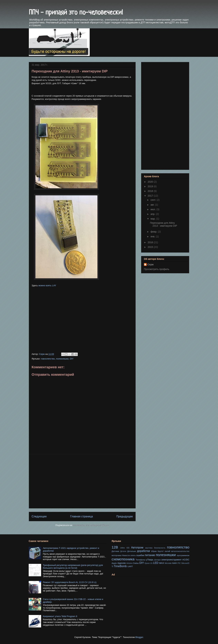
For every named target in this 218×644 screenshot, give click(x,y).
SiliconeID (185, 563)
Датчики (115, 551)
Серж (150, 264)
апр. (153, 214)
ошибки (140, 555)
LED (156, 563)
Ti (112, 566)
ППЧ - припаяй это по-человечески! (76, 13)
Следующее (39, 516)
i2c (151, 563)
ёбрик (154, 551)
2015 (151, 247)
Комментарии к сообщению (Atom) (91, 525)
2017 (151, 196)
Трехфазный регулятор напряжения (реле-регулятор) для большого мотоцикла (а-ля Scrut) (73, 567)
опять (133, 555)
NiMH (175, 563)
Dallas (136, 563)
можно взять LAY (47, 285)
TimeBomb (120, 566)
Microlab (168, 563)
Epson (147, 563)
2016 (151, 242)
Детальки (132, 551)
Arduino (130, 563)
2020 (151, 182)
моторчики (117, 555)
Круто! (161, 551)
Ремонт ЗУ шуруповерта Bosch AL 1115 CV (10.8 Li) (70, 582)
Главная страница (81, 516)
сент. (153, 200)
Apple (114, 563)
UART (130, 566)
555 (128, 548)
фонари (157, 560)
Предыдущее (125, 516)
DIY (72, 359)
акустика (149, 548)
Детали (123, 551)
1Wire (122, 548)
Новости (126, 555)
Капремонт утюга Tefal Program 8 (60, 616)
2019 (151, 186)
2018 (151, 191)
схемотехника (123, 559)
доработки (143, 551)
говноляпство (48, 359)
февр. (154, 232)
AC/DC (186, 560)
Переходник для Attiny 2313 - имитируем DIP (163, 224)
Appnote (121, 563)
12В (115, 547)
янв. (153, 236)
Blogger (139, 637)
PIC (179, 563)
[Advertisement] (82, 314)
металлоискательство (180, 551)
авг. (153, 205)
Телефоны (141, 560)
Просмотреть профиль (157, 269)
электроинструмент (171, 560)
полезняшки (62, 359)
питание (150, 555)
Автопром (137, 548)
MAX (162, 563)
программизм (183, 555)
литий (167, 551)
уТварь (150, 560)
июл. (153, 209)
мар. (153, 219)
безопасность (160, 548)
